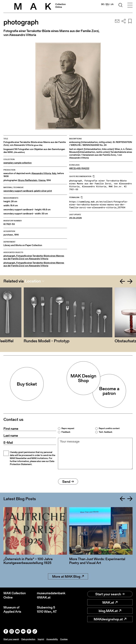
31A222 (85, 168)
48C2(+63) (75, 168)
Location (33, 281)
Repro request (68, 428)
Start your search (110, 594)
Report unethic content (109, 428)
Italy (54, 173)
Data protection (28, 639)
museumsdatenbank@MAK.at (51, 595)
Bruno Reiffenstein (28, 180)
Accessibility (52, 639)
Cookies (64, 639)
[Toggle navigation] (130, 5)
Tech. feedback (106, 432)
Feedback (66, 432)
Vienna (42, 180)
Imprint (41, 639)
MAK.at (110, 602)
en (107, 4)
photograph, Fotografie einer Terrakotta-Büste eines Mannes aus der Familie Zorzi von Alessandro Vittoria (34, 257)
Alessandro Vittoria (41, 173)
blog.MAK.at (110, 611)
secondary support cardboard (18, 191)
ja (112, 4)
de (102, 4)
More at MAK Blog (68, 576)
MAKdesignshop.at (110, 619)
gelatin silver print (43, 191)
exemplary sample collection (18, 163)
